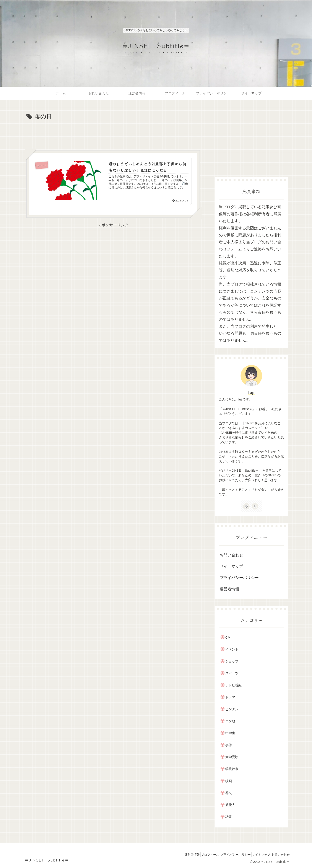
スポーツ (232, 673)
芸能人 (230, 805)
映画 (229, 781)
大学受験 (232, 757)
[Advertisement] (113, 134)
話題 (229, 817)
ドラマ (230, 697)
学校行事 (232, 769)
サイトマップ (231, 566)
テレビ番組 (233, 685)
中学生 (230, 733)
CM (228, 637)
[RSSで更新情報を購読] (255, 506)
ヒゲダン (232, 709)
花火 (229, 793)
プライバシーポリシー (239, 578)
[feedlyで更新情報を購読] (246, 506)
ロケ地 (230, 721)
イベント (232, 649)
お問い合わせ (231, 555)
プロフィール (198, 855)
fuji (251, 392)
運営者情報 (229, 589)
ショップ (232, 661)
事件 (229, 745)
